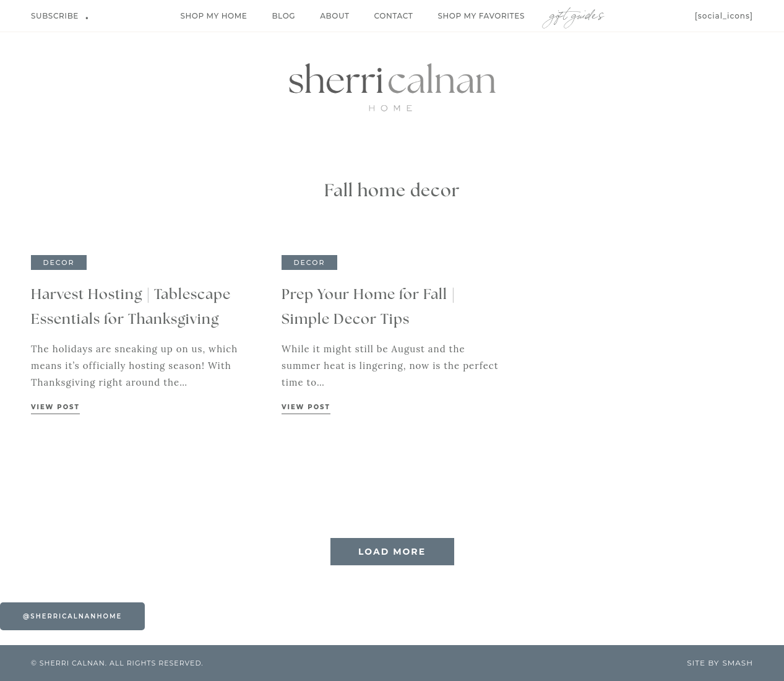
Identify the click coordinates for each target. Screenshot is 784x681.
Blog (283, 16)
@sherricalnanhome (72, 616)
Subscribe (55, 16)
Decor (58, 262)
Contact (394, 16)
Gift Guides (577, 13)
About (334, 16)
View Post (55, 407)
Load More (392, 552)
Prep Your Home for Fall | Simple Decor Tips (368, 307)
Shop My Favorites (481, 16)
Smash (738, 663)
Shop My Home (213, 16)
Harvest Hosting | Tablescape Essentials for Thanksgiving (131, 307)
